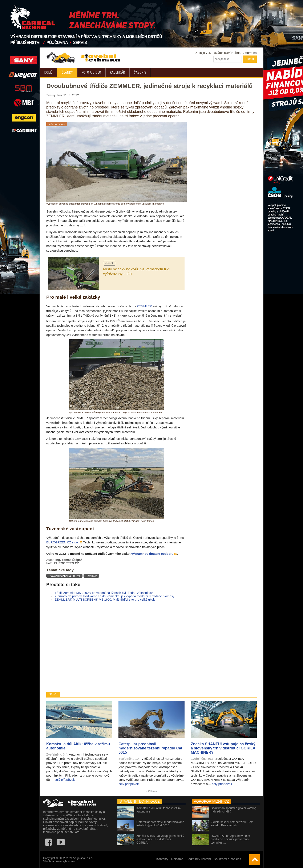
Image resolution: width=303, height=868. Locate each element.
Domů (48, 72)
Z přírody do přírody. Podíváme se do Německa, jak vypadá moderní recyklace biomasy (114, 596)
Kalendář (117, 72)
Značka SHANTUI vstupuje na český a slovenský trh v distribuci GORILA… (160, 839)
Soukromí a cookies (227, 859)
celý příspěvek (65, 780)
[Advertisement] (116, 646)
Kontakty (162, 859)
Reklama (177, 859)
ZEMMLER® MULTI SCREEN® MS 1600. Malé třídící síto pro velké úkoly (105, 600)
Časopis (140, 72)
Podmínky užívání (199, 859)
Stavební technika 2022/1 (64, 576)
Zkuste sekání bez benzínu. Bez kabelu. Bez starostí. (232, 824)
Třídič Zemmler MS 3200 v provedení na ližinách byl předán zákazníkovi (104, 593)
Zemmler (91, 576)
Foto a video (91, 72)
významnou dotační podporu (152, 554)
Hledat (250, 59)
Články (67, 72)
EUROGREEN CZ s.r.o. (62, 542)
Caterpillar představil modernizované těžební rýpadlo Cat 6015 (160, 824)
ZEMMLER (144, 306)
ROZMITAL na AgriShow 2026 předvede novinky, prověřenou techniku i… (231, 839)
